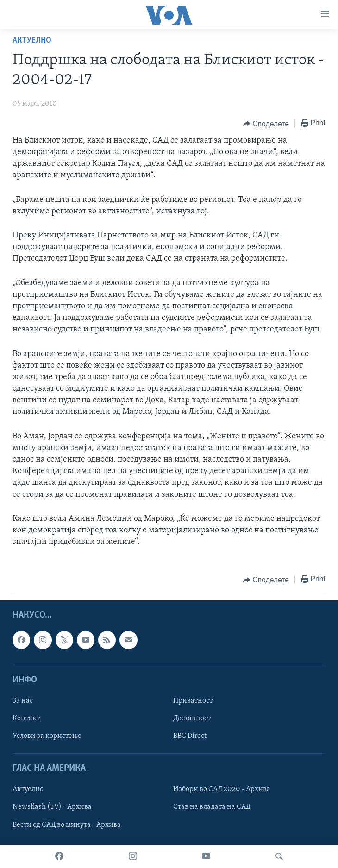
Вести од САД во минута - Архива (67, 825)
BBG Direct (190, 736)
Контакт (26, 718)
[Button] (266, 124)
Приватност (193, 701)
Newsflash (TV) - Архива (52, 807)
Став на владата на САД (212, 807)
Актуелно (32, 41)
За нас (23, 701)
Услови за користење (47, 736)
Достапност (192, 718)
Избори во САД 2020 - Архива (222, 790)
